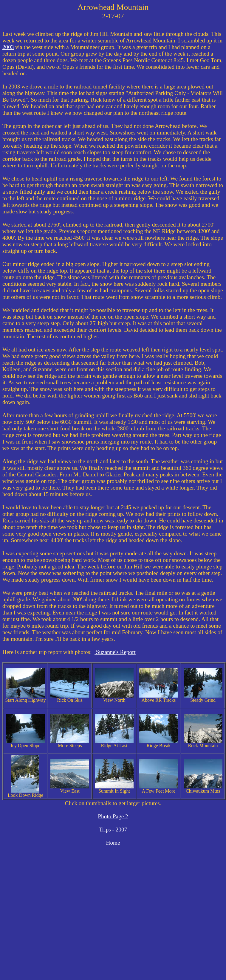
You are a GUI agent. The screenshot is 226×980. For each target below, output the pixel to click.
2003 (8, 47)
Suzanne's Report (115, 652)
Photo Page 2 (113, 816)
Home (113, 843)
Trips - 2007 (113, 830)
